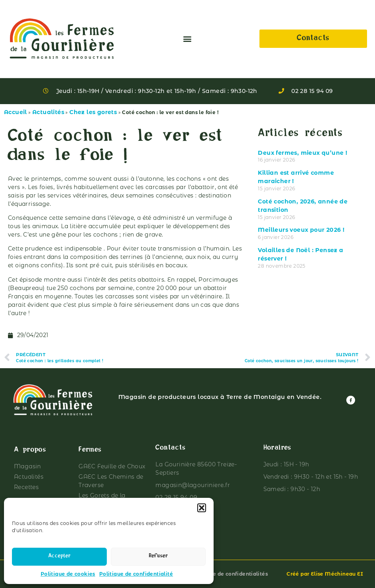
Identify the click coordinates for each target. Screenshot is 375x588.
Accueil (16, 112)
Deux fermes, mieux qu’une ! (302, 153)
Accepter (59, 557)
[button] (202, 508)
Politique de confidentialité (136, 574)
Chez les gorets (93, 112)
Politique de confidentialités (230, 574)
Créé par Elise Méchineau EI (325, 574)
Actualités (48, 112)
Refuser (158, 557)
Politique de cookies (68, 574)
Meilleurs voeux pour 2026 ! (301, 230)
